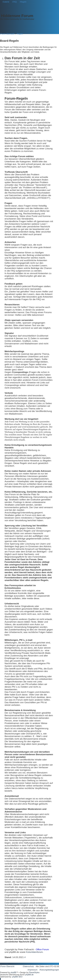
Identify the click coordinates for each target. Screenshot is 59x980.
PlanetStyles (34, 972)
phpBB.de (29, 975)
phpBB (13, 972)
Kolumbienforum (34, 952)
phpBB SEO (17, 977)
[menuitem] (6, 2)
